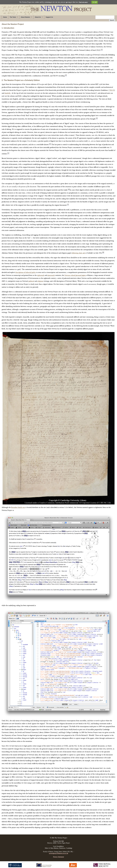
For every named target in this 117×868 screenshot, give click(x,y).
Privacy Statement (58, 855)
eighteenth (41, 273)
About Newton (25, 17)
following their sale (78, 251)
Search (112, 17)
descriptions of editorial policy (26, 270)
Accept (95, 2)
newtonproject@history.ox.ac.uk (58, 851)
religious (40, 279)
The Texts (13, 17)
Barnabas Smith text (18, 505)
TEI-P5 (112, 88)
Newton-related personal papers (75, 273)
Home (5, 17)
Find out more (83, 2)
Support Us (49, 17)
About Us (38, 17)
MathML (8, 91)
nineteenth (51, 273)
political (31, 279)
